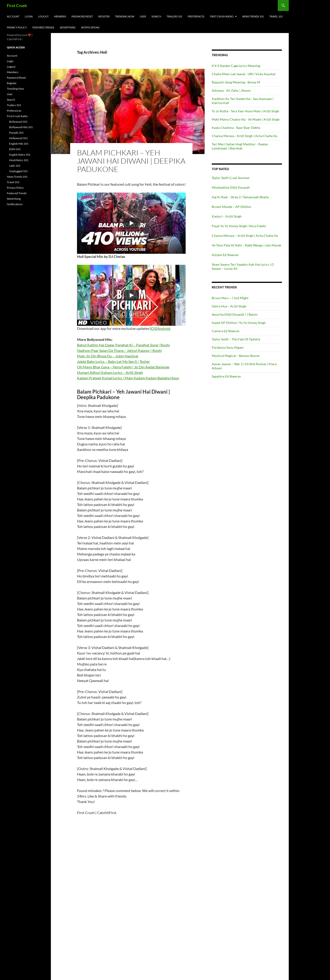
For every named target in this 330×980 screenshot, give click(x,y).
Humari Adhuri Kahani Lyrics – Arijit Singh (110, 372)
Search (156, 16)
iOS (153, 328)
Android (164, 328)
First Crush (17, 6)
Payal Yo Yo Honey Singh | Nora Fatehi (239, 226)
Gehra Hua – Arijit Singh (229, 306)
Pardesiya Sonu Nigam (228, 347)
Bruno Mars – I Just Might (230, 298)
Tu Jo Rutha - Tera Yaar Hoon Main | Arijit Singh (245, 111)
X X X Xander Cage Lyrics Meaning (236, 66)
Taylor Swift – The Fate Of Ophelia (236, 339)
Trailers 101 (174, 16)
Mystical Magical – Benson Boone (236, 356)
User (143, 16)
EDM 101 (15, 149)
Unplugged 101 (18, 171)
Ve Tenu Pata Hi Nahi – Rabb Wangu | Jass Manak (246, 245)
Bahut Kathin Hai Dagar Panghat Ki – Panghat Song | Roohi (123, 345)
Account (13, 16)
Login (29, 16)
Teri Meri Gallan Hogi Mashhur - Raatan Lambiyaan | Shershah (240, 146)
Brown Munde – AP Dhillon (231, 207)
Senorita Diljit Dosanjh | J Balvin (235, 314)
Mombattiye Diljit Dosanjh (231, 187)
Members (60, 16)
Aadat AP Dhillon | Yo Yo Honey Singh (239, 323)
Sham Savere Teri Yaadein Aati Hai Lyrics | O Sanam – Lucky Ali (243, 266)
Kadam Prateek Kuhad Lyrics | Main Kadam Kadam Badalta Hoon (128, 378)
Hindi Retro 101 (19, 160)
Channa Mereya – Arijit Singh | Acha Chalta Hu (245, 236)
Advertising (68, 27)
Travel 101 (276, 16)
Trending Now (125, 16)
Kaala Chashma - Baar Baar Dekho (236, 128)
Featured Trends (43, 27)
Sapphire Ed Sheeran (226, 376)
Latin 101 (15, 166)
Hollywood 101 (18, 138)
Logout (43, 16)
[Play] (131, 223)
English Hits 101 (19, 144)
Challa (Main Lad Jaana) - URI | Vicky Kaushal (244, 74)
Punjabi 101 (16, 133)
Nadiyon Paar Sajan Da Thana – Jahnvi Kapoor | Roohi (119, 350)
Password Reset (82, 16)
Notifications (90, 27)
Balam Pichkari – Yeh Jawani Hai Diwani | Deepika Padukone (131, 161)
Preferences (196, 16)
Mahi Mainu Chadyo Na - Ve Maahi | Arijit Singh (246, 119)
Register (104, 16)
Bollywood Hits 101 (21, 127)
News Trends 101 (253, 16)
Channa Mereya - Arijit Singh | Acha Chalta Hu (245, 136)
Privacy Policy (17, 27)
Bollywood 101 (18, 122)
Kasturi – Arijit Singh (227, 216)
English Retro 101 (20, 155)
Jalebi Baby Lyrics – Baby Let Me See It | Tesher (113, 361)
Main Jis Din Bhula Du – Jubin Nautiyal (108, 356)
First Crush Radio (222, 16)
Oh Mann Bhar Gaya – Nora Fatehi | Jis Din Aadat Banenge (123, 367)
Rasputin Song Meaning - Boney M (236, 82)
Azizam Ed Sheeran (225, 255)
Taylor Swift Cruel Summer (231, 178)
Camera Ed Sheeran (226, 331)
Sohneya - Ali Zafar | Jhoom (231, 90)
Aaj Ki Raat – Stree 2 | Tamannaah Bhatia (240, 197)
